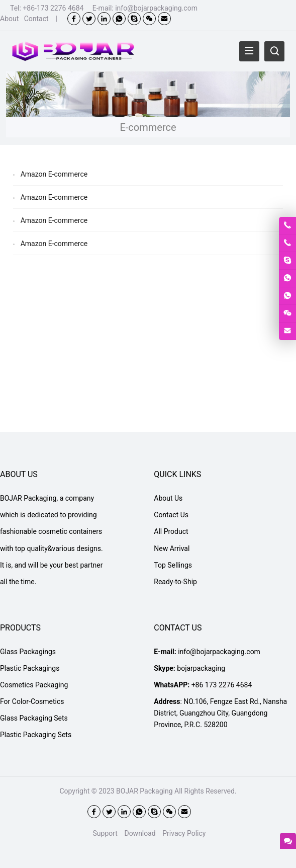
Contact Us (171, 515)
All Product (171, 531)
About (9, 19)
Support (105, 833)
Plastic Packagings (30, 668)
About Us (168, 498)
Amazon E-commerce (54, 174)
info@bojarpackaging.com (156, 8)
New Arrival (172, 548)
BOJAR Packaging (144, 791)
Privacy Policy (184, 833)
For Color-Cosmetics (32, 701)
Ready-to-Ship (175, 582)
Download (140, 833)
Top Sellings (173, 565)
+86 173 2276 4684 (222, 685)
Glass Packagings (28, 652)
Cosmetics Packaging (34, 685)
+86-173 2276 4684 (53, 8)
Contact (36, 19)
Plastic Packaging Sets (36, 735)
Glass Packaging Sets (34, 718)
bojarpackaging (201, 668)
